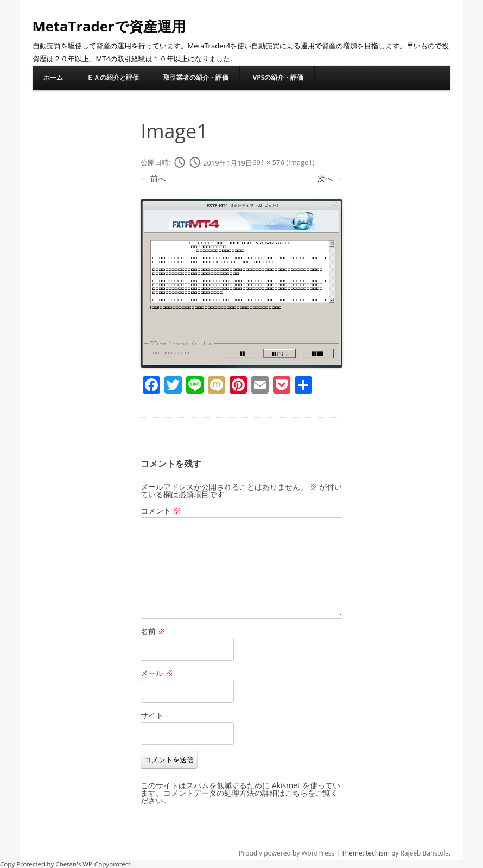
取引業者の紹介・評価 (196, 77)
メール (157, 673)
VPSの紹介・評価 (278, 77)
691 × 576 (268, 163)
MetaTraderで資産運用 (110, 26)
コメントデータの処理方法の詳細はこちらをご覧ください (239, 797)
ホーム (53, 77)
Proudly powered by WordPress (287, 853)
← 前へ (153, 178)
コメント (161, 511)
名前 (153, 631)
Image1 (300, 163)
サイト (152, 715)
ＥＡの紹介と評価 (113, 77)
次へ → (330, 178)
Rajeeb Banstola (425, 853)
